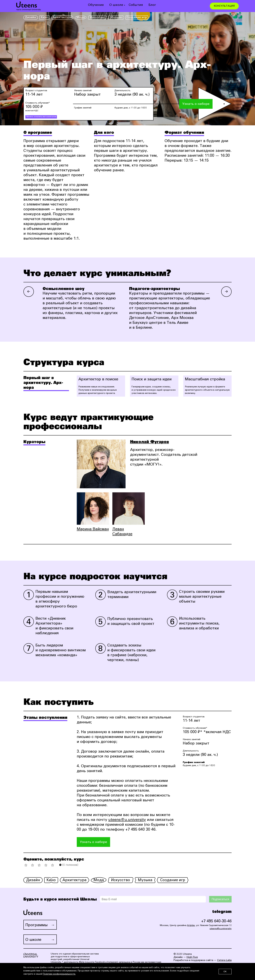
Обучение (96, 5)
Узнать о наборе (196, 104)
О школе (116, 5)
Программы (37, 925)
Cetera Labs (224, 960)
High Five (192, 957)
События (136, 5)
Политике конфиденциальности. (59, 974)
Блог (152, 5)
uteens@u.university (127, 820)
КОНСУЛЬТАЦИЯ (224, 6)
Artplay (191, 926)
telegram (222, 912)
